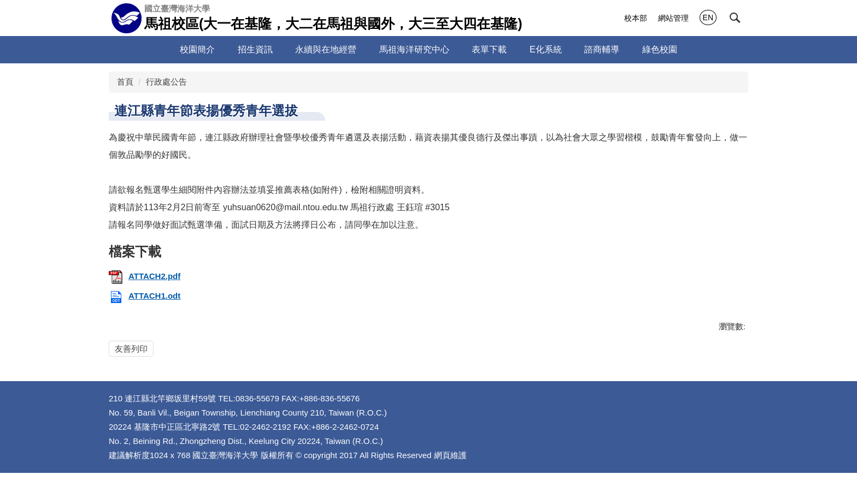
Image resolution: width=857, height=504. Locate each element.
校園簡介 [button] (213, 49)
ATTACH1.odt (145, 296)
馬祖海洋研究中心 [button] (429, 49)
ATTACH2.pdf (145, 276)
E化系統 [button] (561, 49)
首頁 (125, 82)
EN (708, 17)
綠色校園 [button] (674, 49)
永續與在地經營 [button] (341, 49)
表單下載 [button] (504, 49)
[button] (735, 18)
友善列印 (131, 349)
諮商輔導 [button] (617, 49)
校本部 (636, 18)
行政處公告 (166, 82)
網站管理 (673, 18)
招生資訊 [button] (270, 49)
